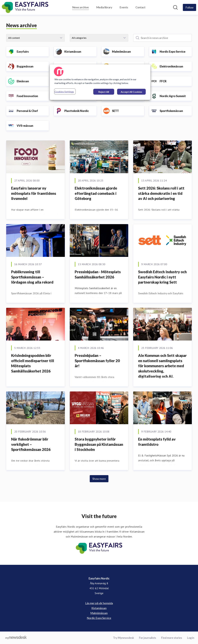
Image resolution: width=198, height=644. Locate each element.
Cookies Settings (64, 92)
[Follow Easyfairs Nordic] (189, 7)
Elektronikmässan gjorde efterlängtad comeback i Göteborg (96, 193)
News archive (81, 7)
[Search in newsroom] (175, 7)
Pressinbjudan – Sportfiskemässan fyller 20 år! (97, 361)
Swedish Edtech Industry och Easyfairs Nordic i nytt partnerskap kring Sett (162, 277)
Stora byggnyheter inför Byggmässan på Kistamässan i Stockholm (99, 444)
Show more (99, 479)
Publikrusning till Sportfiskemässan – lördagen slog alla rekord (32, 277)
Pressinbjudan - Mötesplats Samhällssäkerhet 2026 (98, 274)
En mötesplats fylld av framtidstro (157, 442)
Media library (104, 7)
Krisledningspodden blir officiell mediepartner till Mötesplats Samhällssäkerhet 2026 (33, 363)
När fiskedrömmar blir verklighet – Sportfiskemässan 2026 (31, 444)
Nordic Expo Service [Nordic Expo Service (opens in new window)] (99, 618)
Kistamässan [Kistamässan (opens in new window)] (99, 608)
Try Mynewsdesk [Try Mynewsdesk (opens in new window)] (124, 638)
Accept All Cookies (131, 92)
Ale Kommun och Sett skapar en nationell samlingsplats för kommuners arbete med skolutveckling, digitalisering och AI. (162, 366)
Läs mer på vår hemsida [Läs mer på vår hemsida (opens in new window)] (99, 603)
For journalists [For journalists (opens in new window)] (147, 638)
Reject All (104, 92)
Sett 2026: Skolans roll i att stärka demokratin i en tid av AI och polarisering (161, 193)
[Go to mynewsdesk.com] (16, 638)
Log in (191, 638)
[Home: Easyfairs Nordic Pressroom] (25, 7)
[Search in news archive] (162, 38)
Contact (140, 7)
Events (124, 7)
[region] (100, 82)
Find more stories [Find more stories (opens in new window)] (172, 638)
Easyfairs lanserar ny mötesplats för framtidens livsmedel (34, 193)
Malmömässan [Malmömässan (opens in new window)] (99, 613)
